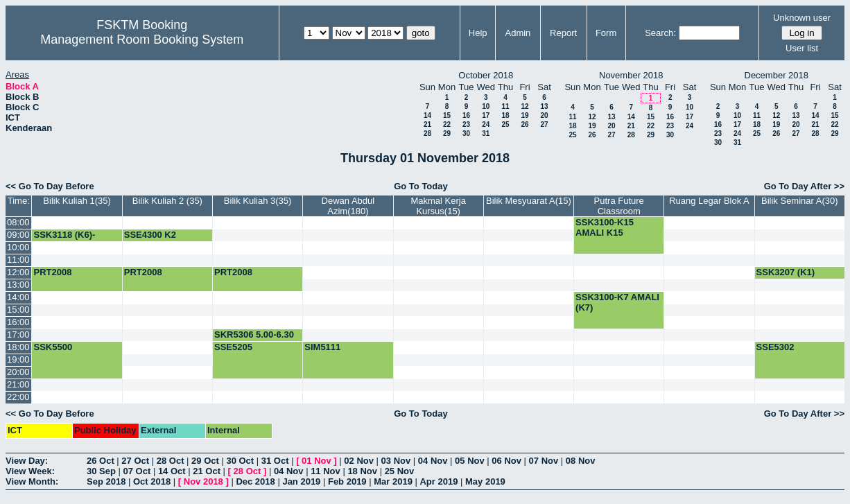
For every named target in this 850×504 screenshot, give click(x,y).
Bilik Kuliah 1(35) (77, 201)
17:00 (18, 334)
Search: (660, 33)
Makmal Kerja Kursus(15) (438, 206)
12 (524, 106)
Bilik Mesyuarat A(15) (529, 201)
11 (505, 106)
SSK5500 (53, 347)
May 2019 (485, 481)
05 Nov (470, 461)
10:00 (18, 247)
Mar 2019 (393, 481)
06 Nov (506, 461)
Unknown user (802, 18)
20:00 (18, 372)
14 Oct (172, 471)
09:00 (18, 235)
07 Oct (137, 471)
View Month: (32, 481)
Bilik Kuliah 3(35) (258, 201)
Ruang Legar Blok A (709, 201)
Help (478, 33)
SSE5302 (775, 347)
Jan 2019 (301, 481)
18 (505, 115)
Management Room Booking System (142, 40)
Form (606, 33)
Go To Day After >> (804, 186)
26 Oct (101, 461)
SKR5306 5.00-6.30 (254, 334)
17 (486, 115)
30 (466, 133)
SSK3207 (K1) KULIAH (786, 277)
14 (427, 115)
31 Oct (275, 461)
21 (427, 124)
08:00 (18, 222)
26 (524, 124)
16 (466, 115)
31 (486, 133)
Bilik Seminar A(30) (800, 201)
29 (447, 133)
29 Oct (205, 461)
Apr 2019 (439, 481)
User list (802, 48)
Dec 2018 (255, 481)
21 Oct (207, 471)
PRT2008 (52, 272)
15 (447, 115)
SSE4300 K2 (150, 235)
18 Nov (362, 471)
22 (447, 124)
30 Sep (101, 471)
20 (544, 115)
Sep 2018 (106, 481)
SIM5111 (322, 347)
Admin (518, 33)
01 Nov (316, 461)
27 (544, 124)
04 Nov (433, 461)
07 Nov (544, 461)
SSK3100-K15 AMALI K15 (605, 227)
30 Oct (240, 461)
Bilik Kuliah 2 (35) (167, 201)
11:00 (18, 260)
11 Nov (326, 471)
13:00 (18, 285)
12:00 (18, 272)
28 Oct (171, 461)
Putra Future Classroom (619, 206)
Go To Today (421, 186)
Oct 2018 (152, 481)
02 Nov (359, 461)
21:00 (18, 384)
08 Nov (581, 461)
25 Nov (400, 471)
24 (486, 124)
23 (466, 124)
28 (427, 133)
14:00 (18, 297)
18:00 (18, 347)
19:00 (18, 359)
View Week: (30, 471)
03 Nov (396, 461)
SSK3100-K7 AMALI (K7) (617, 302)
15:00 (18, 310)
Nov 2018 (203, 481)
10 (486, 106)
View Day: (27, 461)
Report (563, 33)
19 (524, 115)
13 (544, 106)
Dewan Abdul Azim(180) (348, 206)
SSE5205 (233, 347)
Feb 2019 (347, 481)
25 (505, 124)
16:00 (18, 322)
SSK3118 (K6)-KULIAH (64, 240)
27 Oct (135, 461)
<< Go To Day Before (50, 186)
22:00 (18, 397)
